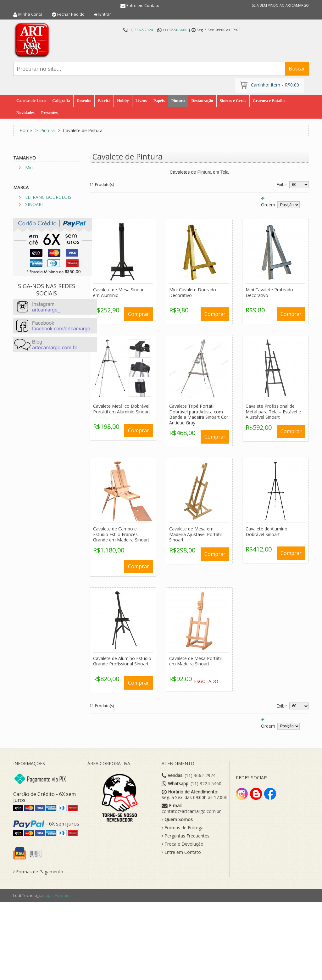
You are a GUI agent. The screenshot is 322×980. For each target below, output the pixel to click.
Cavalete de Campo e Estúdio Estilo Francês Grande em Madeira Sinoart (121, 534)
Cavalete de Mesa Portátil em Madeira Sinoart (195, 661)
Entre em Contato (143, 5)
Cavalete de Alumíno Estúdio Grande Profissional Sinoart (122, 661)
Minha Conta (30, 14)
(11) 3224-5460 (174, 30)
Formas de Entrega (183, 828)
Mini (29, 168)
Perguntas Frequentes (186, 836)
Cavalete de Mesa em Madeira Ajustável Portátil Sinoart (195, 534)
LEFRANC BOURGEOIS (48, 197)
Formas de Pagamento (38, 872)
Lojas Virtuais (56, 895)
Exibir (282, 185)
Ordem (268, 205)
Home (26, 130)
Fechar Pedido (71, 14)
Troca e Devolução (183, 844)
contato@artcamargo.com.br (191, 811)
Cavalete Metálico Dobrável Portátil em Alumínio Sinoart (122, 409)
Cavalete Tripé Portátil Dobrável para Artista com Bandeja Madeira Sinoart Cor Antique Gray (199, 414)
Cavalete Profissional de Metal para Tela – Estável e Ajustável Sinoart (273, 412)
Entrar (105, 14)
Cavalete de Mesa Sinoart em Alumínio (119, 292)
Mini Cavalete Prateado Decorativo (269, 292)
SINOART (35, 204)
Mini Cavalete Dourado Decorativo (193, 292)
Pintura (47, 130)
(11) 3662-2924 (140, 30)
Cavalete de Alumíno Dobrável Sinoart (266, 532)
